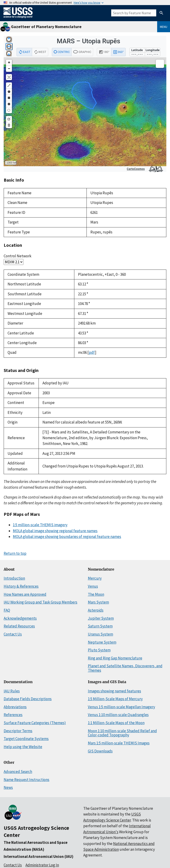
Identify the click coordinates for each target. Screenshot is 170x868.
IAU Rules (12, 691)
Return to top (15, 553)
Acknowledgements (20, 618)
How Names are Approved (25, 594)
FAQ (7, 610)
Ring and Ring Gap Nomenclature (115, 658)
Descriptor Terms (18, 731)
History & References (21, 586)
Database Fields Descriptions (28, 699)
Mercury (95, 578)
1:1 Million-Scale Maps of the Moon (116, 723)
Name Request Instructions (26, 780)
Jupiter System (101, 618)
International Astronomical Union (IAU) (39, 856)
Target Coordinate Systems (26, 739)
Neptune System (102, 642)
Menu (164, 27)
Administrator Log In (42, 865)
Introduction (14, 578)
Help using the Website (23, 747)
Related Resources (19, 626)
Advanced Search (18, 772)
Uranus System (100, 634)
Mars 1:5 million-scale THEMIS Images (119, 743)
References (13, 715)
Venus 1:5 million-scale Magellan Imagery (121, 707)
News (8, 787)
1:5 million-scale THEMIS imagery (40, 525)
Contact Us (13, 634)
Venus (93, 586)
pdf (92, 352)
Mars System (98, 602)
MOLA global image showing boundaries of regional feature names (67, 537)
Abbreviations (15, 707)
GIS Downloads (100, 751)
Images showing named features (114, 691)
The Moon (96, 594)
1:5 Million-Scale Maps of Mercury (115, 699)
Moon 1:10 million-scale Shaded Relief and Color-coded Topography (122, 733)
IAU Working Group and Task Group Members (40, 602)
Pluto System (99, 650)
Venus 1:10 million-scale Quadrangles (118, 715)
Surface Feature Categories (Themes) (35, 723)
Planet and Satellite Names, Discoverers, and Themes (125, 668)
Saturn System (100, 626)
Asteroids (96, 610)
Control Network (18, 256)
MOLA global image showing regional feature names (55, 531)
